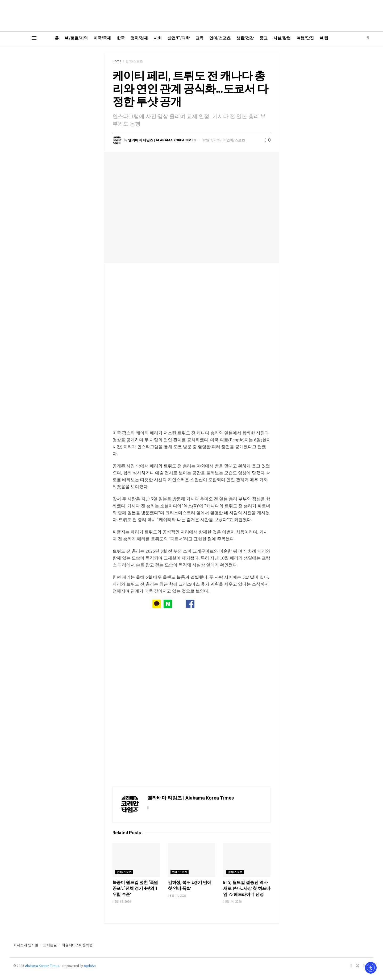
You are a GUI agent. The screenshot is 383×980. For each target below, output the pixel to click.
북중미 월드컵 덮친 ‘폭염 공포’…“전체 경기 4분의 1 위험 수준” (135, 888)
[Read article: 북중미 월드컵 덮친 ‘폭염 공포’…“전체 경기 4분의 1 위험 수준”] (136, 860)
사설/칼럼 (282, 38)
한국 (121, 38)
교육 (199, 38)
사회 (158, 38)
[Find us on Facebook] (351, 966)
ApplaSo (90, 966)
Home (117, 61)
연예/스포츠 (220, 38)
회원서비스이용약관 (77, 945)
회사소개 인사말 (26, 945)
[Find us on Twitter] (357, 966)
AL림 (324, 38)
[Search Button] (368, 38)
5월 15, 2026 (122, 902)
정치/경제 (139, 38)
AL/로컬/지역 (76, 38)
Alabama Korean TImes (42, 966)
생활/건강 (245, 38)
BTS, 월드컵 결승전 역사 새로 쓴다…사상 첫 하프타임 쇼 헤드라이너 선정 (247, 888)
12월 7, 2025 (212, 140)
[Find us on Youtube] (364, 966)
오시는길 (50, 945)
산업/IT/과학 (179, 38)
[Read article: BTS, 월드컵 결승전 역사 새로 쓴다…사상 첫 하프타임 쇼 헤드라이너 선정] (247, 860)
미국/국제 (102, 38)
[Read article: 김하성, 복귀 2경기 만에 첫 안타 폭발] (191, 860)
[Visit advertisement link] (192, 350)
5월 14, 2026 (177, 896)
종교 (264, 38)
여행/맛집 (305, 38)
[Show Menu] (34, 38)
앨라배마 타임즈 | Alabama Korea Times (162, 140)
